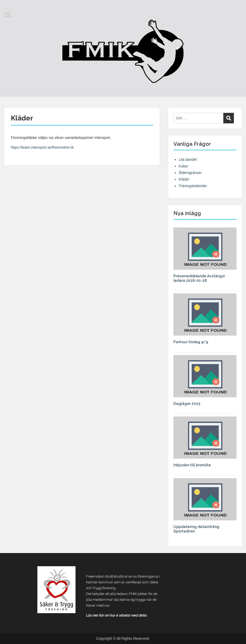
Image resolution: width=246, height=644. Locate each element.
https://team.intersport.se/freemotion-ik (42, 147)
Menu (9, 14)
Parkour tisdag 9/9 (191, 342)
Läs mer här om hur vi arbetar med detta (116, 615)
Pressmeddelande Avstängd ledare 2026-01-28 (199, 278)
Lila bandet (188, 159)
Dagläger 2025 (187, 404)
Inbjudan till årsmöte (192, 465)
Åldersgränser (190, 173)
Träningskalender (193, 186)
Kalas (183, 166)
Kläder (184, 179)
